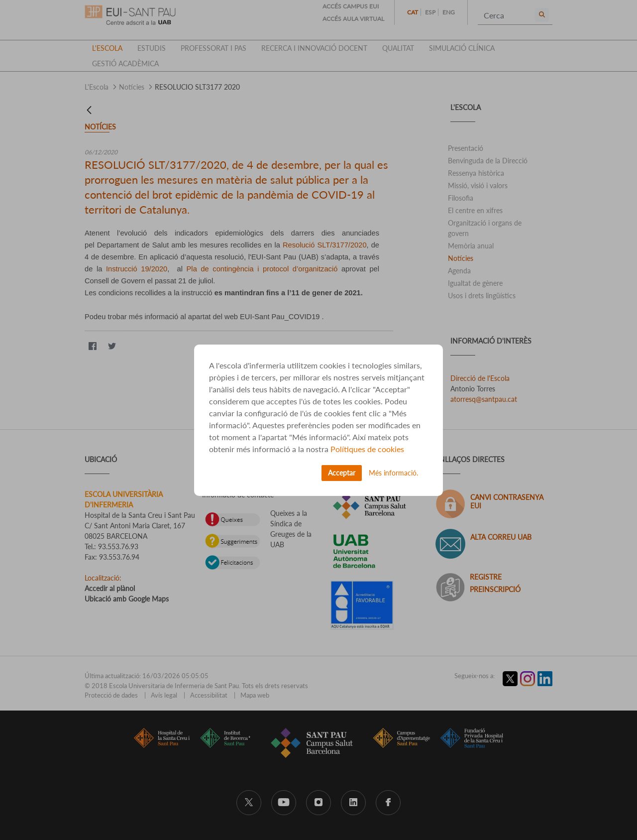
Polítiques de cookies (367, 449)
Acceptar (342, 473)
